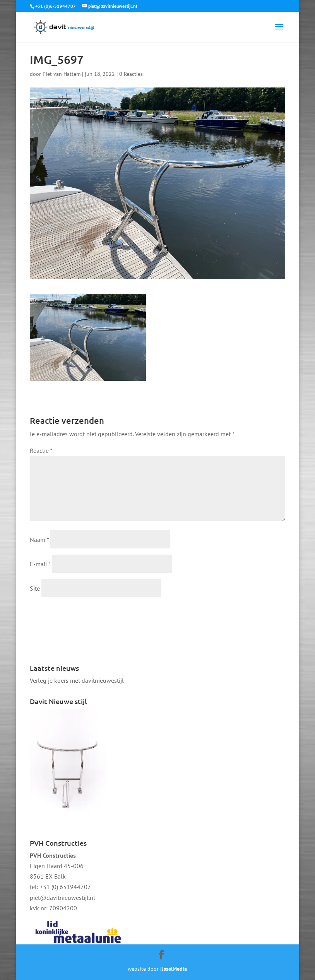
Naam (39, 540)
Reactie (41, 451)
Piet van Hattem (62, 74)
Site (35, 588)
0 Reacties (131, 74)
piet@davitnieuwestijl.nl (62, 898)
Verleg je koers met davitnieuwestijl (77, 680)
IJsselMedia (174, 969)
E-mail (40, 564)
